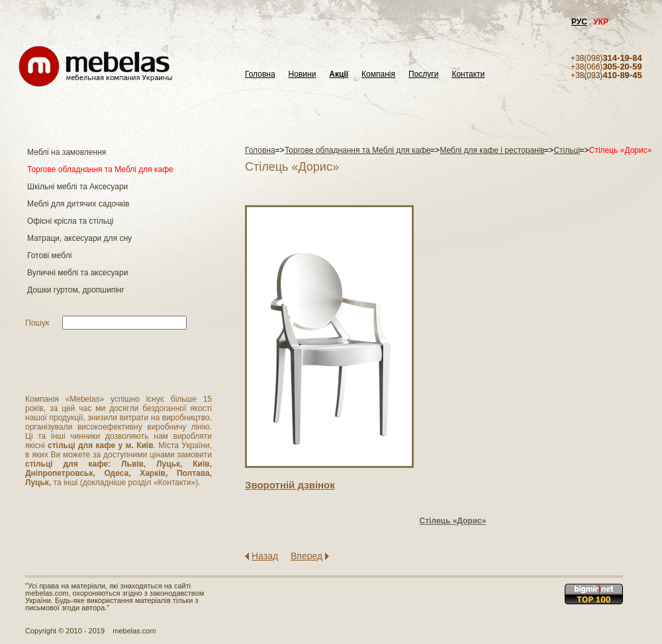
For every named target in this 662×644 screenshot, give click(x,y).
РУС (579, 22)
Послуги (423, 74)
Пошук (37, 323)
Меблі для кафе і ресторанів (492, 150)
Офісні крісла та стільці (70, 221)
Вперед (307, 556)
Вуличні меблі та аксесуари (77, 273)
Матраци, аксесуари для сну (79, 238)
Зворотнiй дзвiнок (290, 485)
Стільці (567, 150)
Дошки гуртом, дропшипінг (76, 290)
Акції (339, 74)
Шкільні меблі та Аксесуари (77, 187)
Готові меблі (49, 255)
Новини (303, 74)
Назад (265, 556)
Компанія (378, 74)
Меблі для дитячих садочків (78, 204)
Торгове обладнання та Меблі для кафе (100, 169)
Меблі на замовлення (67, 152)
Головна (260, 74)
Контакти (468, 74)
